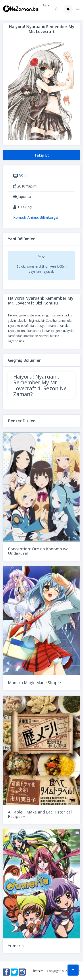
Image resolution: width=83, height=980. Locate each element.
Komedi (19, 217)
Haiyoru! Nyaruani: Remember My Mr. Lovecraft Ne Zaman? (40, 385)
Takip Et (42, 155)
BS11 (23, 176)
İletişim (38, 971)
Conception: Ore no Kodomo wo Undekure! (38, 551)
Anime (33, 217)
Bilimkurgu (49, 217)
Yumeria (16, 946)
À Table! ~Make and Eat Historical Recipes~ (40, 814)
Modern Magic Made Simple (34, 683)
